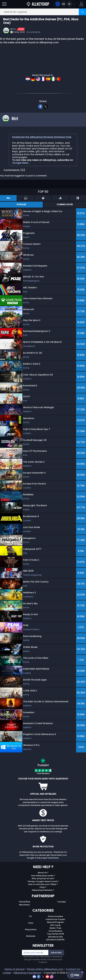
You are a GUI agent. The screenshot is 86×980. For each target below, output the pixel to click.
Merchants (24, 905)
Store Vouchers (55, 916)
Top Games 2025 (55, 934)
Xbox (31, 923)
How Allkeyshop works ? (43, 876)
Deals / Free (55, 928)
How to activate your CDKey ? (43, 884)
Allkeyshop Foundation (27, 973)
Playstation (31, 929)
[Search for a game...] (43, 12)
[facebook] (40, 106)
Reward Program (55, 922)
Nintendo (31, 936)
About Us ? (43, 873)
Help (75, 975)
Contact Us (73, 969)
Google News (20, 163)
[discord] (35, 976)
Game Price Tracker (55, 919)
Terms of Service (14, 969)
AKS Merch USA (55, 937)
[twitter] (46, 106)
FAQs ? (43, 887)
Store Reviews (55, 931)
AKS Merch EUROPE (55, 940)
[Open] (4, 4)
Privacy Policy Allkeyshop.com (45, 969)
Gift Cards (55, 925)
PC (31, 916)
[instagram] (52, 976)
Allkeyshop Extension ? (43, 890)
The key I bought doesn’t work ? (43, 881)
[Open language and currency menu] (65, 4)
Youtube (62, 902)
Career (7, 973)
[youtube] (48, 976)
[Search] (82, 12)
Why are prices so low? (43, 878)
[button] (81, 4)
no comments (33, 32)
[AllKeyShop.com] (38, 4)
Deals (21, 29)
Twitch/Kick (24, 902)
